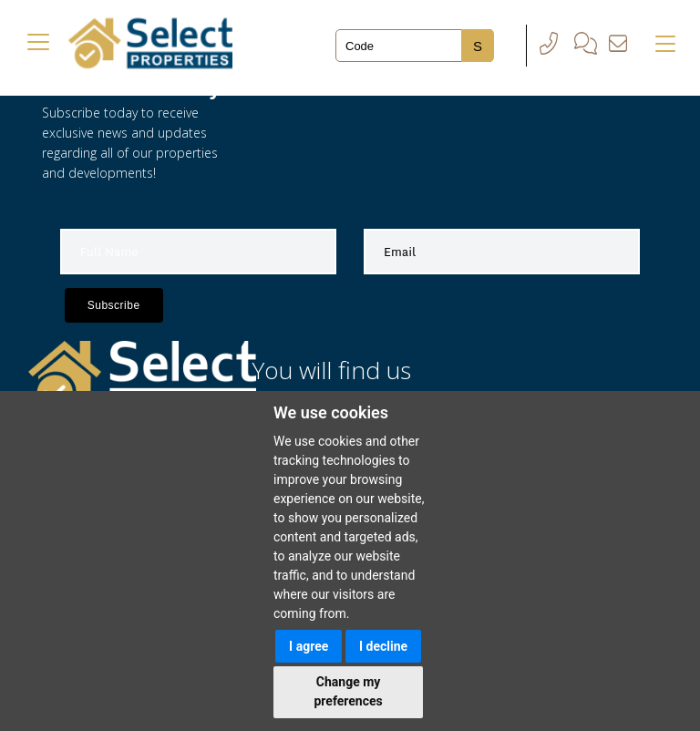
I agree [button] (309, 646)
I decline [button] (383, 646)
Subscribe (114, 305)
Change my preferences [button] (348, 691)
